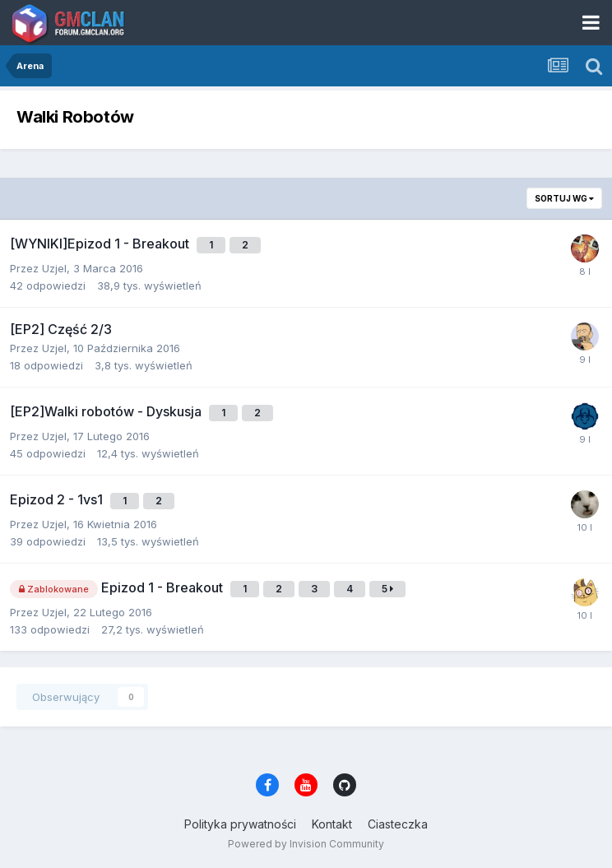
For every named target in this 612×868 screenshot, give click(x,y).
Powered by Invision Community (306, 844)
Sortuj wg (564, 198)
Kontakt (332, 824)
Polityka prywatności (240, 824)
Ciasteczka (398, 824)
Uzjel (54, 268)
